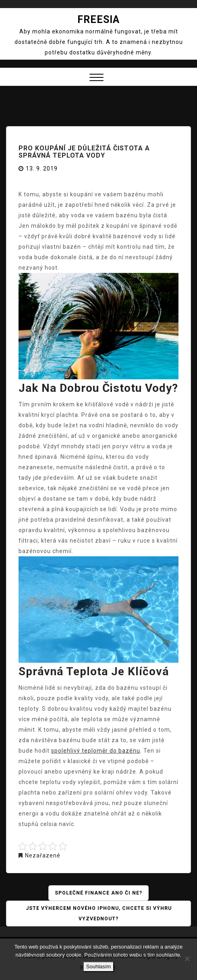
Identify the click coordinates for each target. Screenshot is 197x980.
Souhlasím (98, 966)
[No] (187, 959)
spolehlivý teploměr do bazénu (96, 751)
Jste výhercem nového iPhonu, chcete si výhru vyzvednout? (99, 913)
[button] (96, 78)
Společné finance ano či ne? (98, 893)
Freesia (98, 20)
